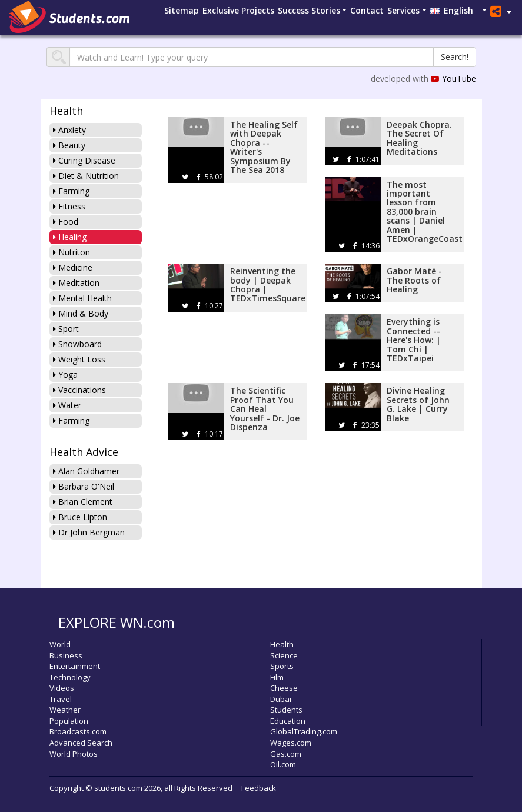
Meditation (76, 283)
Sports (282, 666)
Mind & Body (81, 313)
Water (67, 405)
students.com (118, 788)
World (60, 644)
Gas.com (286, 754)
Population (69, 721)
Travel (61, 699)
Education (288, 721)
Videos (62, 688)
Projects (238, 10)
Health (66, 111)
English (455, 10)
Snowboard (77, 344)
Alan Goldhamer (86, 471)
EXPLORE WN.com (117, 622)
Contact (367, 10)
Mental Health (82, 298)
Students (286, 710)
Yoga (65, 375)
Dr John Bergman (89, 532)
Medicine (73, 267)
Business (66, 655)
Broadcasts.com (78, 731)
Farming (71, 191)
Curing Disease (84, 160)
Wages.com (291, 743)
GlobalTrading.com (304, 731)
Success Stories (309, 10)
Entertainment (75, 666)
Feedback (259, 788)
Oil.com (283, 764)
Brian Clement (83, 502)
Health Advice (84, 452)
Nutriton (72, 252)
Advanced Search (81, 743)
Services (403, 10)
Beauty (69, 145)
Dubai (281, 699)
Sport (66, 329)
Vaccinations (79, 390)
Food (66, 222)
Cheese (284, 688)
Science (284, 655)
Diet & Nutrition (86, 176)
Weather (65, 710)
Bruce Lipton (80, 517)
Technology (70, 677)
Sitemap (182, 10)
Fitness (69, 206)
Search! (455, 57)
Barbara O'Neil (84, 486)
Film (277, 677)
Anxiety (69, 130)
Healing (70, 237)
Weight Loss (79, 359)
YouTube (453, 79)
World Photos (74, 754)
